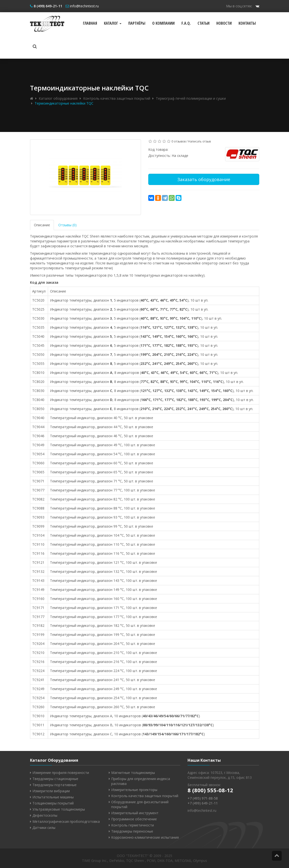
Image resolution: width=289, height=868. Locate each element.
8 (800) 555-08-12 (210, 790)
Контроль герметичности (133, 825)
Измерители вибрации (51, 791)
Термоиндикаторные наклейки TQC (64, 103)
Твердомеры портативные (55, 785)
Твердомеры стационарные (55, 779)
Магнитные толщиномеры (133, 773)
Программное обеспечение (134, 819)
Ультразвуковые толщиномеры (59, 809)
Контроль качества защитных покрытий (117, 98)
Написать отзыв (199, 141)
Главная (90, 23)
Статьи (204, 23)
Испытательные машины (53, 797)
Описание (42, 225)
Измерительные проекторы (134, 790)
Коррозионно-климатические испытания (145, 837)
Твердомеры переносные (132, 831)
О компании (163, 23)
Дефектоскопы (45, 815)
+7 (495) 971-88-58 (203, 798)
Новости (224, 23)
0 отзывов (179, 141)
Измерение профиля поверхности (61, 773)
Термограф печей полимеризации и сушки (191, 98)
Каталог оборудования (58, 98)
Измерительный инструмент (135, 813)
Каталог (113, 23)
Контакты (247, 23)
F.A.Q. (186, 23)
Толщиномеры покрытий (53, 803)
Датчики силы (44, 828)
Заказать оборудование (204, 179)
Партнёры (137, 23)
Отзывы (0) (67, 225)
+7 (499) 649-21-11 (203, 803)
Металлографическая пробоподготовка (66, 821)
